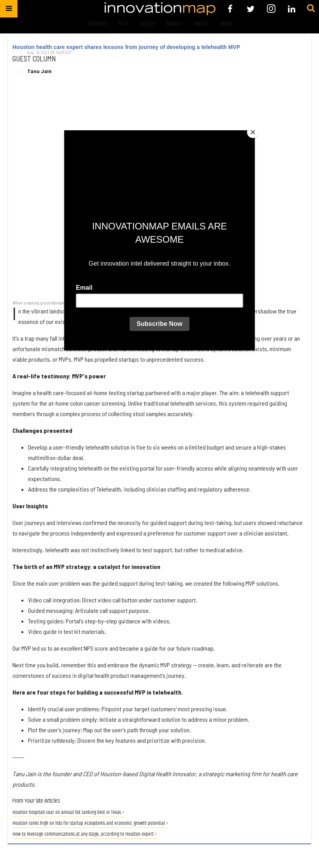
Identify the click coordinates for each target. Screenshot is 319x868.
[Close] (253, 132)
